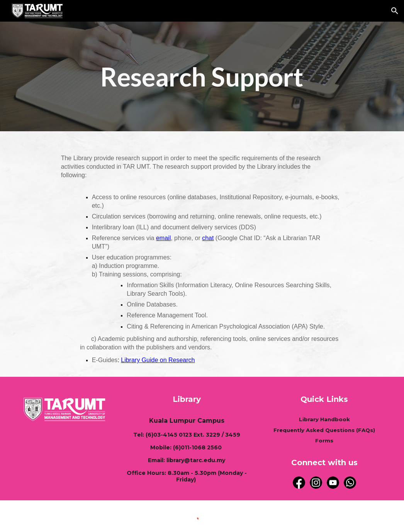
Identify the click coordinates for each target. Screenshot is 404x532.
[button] (395, 11)
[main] (202, 76)
